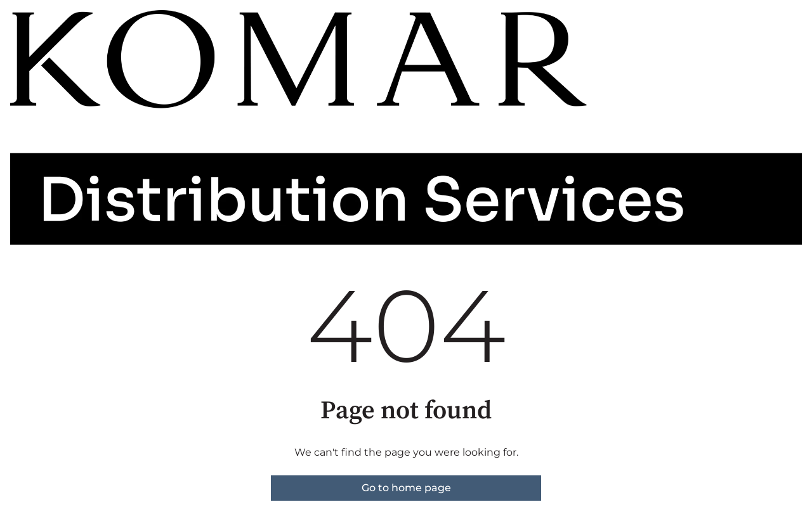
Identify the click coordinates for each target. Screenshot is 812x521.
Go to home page (406, 488)
